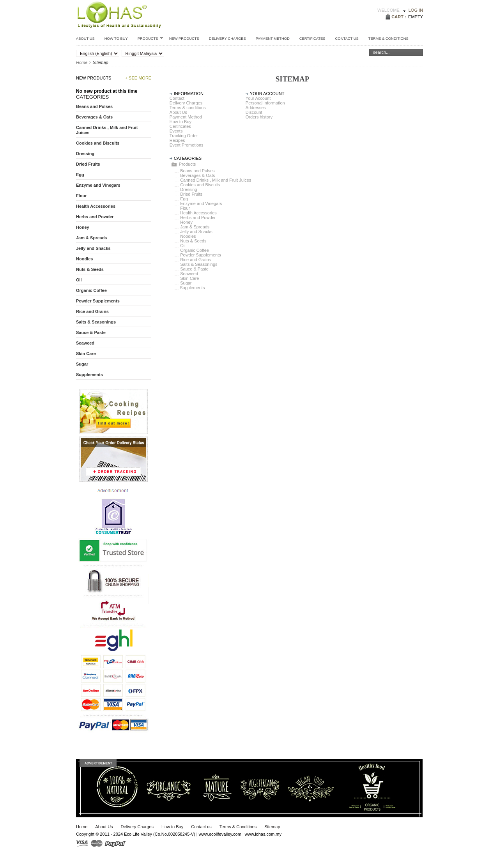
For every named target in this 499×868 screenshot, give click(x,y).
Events (176, 131)
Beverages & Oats (197, 175)
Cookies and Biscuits (200, 185)
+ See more (138, 78)
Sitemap (272, 827)
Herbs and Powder (198, 217)
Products (150, 38)
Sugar (186, 283)
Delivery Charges (227, 38)
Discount (254, 112)
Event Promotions (187, 145)
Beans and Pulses (197, 171)
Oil (183, 246)
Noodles (188, 236)
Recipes (177, 140)
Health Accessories (198, 213)
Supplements (192, 288)
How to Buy (116, 38)
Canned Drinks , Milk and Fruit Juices (216, 180)
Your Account (258, 98)
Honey (186, 222)
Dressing (188, 189)
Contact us (201, 827)
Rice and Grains (196, 260)
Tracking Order (184, 136)
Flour (185, 208)
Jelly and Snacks (196, 232)
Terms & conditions (388, 38)
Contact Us (347, 38)
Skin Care (189, 278)
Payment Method (273, 38)
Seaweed (189, 274)
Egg (184, 199)
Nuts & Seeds (193, 241)
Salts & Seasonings (199, 264)
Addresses (256, 108)
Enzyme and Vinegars (201, 203)
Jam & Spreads (195, 227)
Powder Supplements (201, 255)
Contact (177, 98)
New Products (184, 38)
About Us (85, 38)
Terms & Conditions (238, 827)
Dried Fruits (191, 194)
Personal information (265, 103)
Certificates (312, 38)
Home (82, 62)
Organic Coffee (195, 250)
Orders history (259, 117)
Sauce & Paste (194, 269)
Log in (416, 10)
